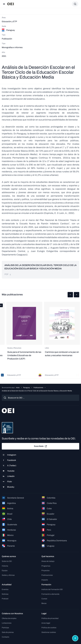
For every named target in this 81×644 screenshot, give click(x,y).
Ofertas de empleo (9, 618)
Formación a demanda (50, 594)
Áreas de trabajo (48, 561)
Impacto (45, 580)
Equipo (5, 570)
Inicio (18, 388)
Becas (44, 603)
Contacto (5, 637)
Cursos (44, 599)
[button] (70, 295)
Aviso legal (46, 623)
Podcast (5, 599)
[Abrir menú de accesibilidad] (75, 638)
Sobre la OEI (7, 561)
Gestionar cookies (49, 632)
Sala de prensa (8, 632)
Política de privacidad (50, 618)
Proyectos (45, 570)
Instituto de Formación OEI (52, 589)
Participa (5, 628)
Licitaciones (7, 623)
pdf (8, 274)
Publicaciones (38, 388)
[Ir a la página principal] (11, 4)
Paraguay (27, 388)
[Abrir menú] (4, 4)
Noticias (5, 594)
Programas (46, 566)
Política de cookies (49, 628)
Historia (5, 566)
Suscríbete (41, 446)
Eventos (5, 589)
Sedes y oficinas (8, 575)
